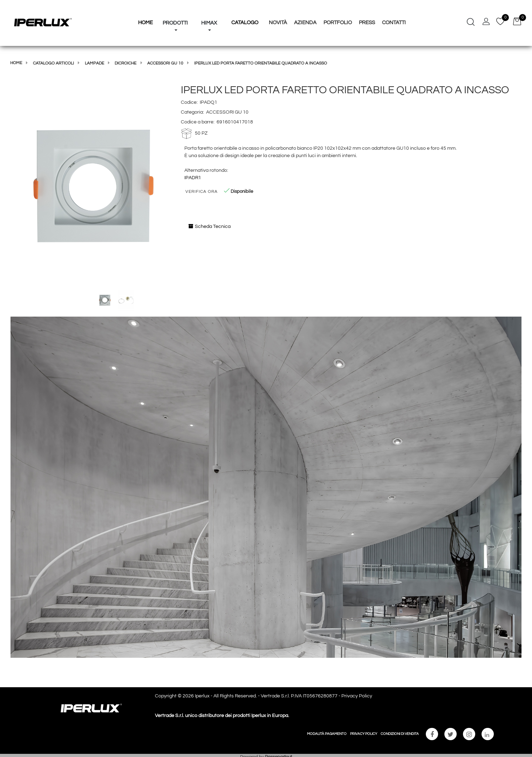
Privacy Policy (357, 696)
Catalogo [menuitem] (245, 23)
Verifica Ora (202, 192)
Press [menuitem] (367, 23)
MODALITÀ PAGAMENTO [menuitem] (327, 734)
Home (16, 63)
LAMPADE (94, 63)
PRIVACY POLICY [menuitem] (364, 734)
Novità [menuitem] (278, 23)
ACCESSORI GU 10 (165, 63)
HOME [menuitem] (145, 23)
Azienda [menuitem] (305, 23)
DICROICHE (125, 63)
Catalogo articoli (53, 63)
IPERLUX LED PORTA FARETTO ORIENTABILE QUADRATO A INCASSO (261, 63)
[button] (92, 186)
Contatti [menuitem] (394, 23)
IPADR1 (193, 178)
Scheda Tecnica (210, 226)
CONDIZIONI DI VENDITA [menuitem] (400, 734)
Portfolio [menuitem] (338, 23)
